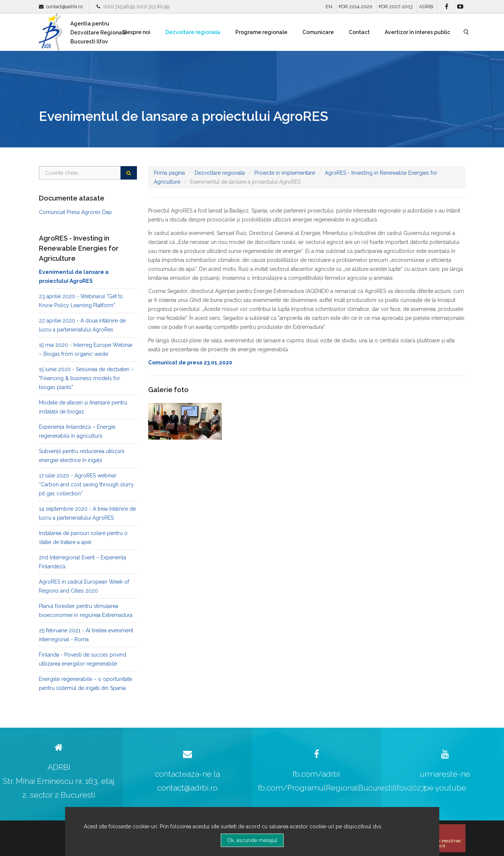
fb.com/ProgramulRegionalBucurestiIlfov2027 (341, 788)
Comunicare (318, 32)
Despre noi (137, 32)
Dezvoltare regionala (193, 32)
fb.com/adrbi (316, 774)
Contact (359, 32)
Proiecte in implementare (285, 173)
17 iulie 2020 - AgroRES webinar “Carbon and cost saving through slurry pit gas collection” (86, 484)
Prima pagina (169, 173)
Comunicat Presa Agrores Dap (75, 212)
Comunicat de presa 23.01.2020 (190, 363)
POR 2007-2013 (396, 7)
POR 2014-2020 (355, 7)
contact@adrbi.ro (64, 7)
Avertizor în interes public (417, 32)
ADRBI (426, 7)
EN (329, 7)
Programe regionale (261, 32)
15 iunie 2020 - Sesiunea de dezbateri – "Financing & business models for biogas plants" (86, 378)
